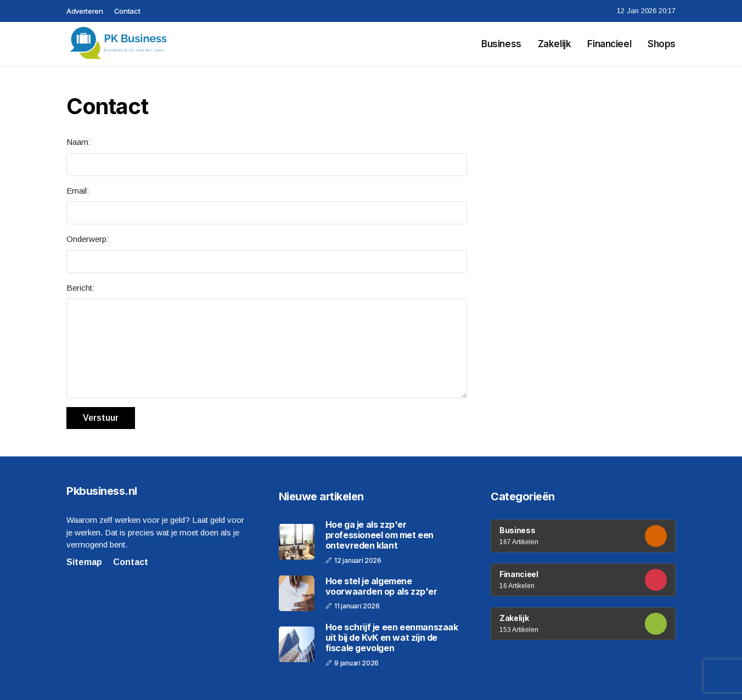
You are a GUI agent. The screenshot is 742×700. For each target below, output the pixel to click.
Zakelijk (555, 44)
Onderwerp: (88, 239)
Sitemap (84, 562)
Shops (662, 44)
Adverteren (85, 11)
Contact (127, 11)
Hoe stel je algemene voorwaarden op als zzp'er (381, 586)
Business (501, 44)
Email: (78, 191)
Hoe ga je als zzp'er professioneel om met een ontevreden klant (380, 535)
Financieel (609, 44)
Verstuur (101, 418)
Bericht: (80, 288)
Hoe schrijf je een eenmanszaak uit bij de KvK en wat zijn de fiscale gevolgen (392, 638)
